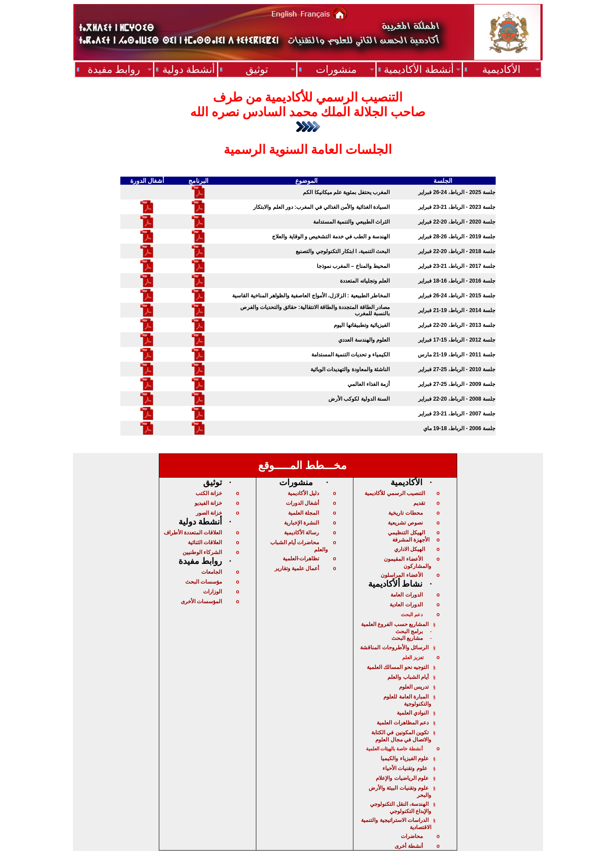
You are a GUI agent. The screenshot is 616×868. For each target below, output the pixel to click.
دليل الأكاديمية (303, 493)
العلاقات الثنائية (205, 542)
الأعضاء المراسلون (401, 575)
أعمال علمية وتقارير (297, 568)
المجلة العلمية (304, 513)
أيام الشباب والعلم (408, 677)
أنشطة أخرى (408, 846)
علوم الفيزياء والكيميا (405, 758)
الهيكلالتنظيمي (406, 533)
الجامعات (212, 572)
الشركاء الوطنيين (202, 552)
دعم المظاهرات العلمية (403, 723)
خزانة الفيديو (208, 503)
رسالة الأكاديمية (302, 533)
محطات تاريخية (405, 513)
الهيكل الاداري (410, 549)
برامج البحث (409, 631)
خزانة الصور (209, 513)
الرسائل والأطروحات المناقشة (394, 648)
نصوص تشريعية (405, 523)
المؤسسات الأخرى (201, 601)
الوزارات (212, 592)
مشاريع (407, 638)
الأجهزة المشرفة (411, 540)
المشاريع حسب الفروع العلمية (395, 624)
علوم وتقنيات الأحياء (406, 768)
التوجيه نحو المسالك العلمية (398, 667)
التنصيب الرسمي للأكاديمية (395, 493)
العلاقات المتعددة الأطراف (193, 533)
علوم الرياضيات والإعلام (402, 778)
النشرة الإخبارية (302, 523)
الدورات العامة (406, 595)
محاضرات (412, 836)
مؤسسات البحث (204, 582)
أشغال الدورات (302, 503)
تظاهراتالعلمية (301, 559)
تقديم (419, 503)
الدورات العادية (406, 605)
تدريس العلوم (414, 687)
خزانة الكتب (209, 493)
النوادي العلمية (413, 713)
